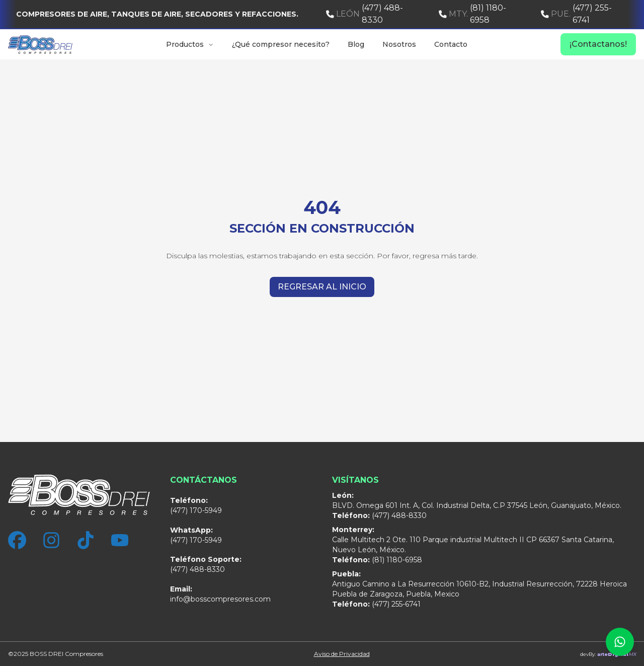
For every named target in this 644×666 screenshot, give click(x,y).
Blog (356, 44)
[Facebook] (17, 540)
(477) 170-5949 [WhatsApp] (196, 535)
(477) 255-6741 (576, 14)
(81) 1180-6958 (472, 14)
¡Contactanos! (598, 44)
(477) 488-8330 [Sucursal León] (206, 564)
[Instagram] (51, 540)
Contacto (451, 44)
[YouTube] (120, 540)
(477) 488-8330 (365, 14)
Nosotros (399, 44)
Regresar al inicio (322, 287)
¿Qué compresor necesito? (281, 44)
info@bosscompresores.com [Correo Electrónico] (220, 594)
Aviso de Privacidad (342, 654)
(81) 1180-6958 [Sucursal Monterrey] (377, 560)
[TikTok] (86, 540)
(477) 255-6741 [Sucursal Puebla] (376, 604)
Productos (190, 44)
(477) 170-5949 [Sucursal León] (196, 505)
